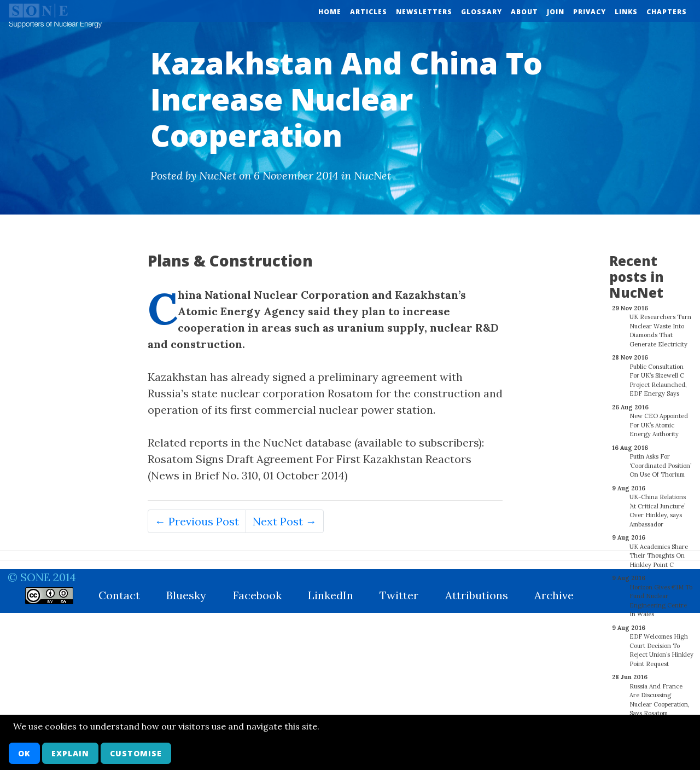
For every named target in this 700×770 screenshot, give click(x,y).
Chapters (667, 12)
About (524, 12)
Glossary (482, 12)
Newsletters (424, 12)
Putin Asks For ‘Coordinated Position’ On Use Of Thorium (660, 459)
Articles (369, 12)
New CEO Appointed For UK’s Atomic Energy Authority (659, 419)
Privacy (590, 12)
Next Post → (285, 521)
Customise (136, 753)
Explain (70, 753)
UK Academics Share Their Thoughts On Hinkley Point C (659, 550)
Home (330, 12)
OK (24, 753)
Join (556, 12)
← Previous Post (197, 521)
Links (626, 12)
